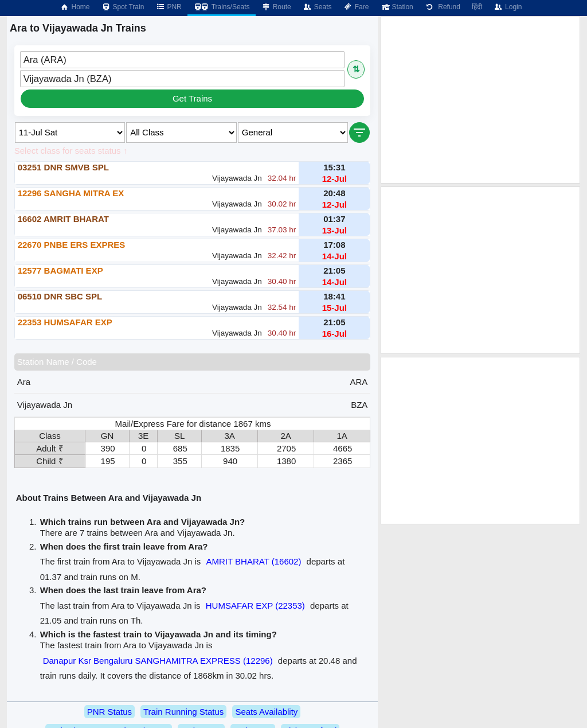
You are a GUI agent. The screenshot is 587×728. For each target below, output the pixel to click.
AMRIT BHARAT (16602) (254, 561)
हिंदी (477, 7)
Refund (443, 7)
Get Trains (192, 98)
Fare (356, 7)
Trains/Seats (222, 7)
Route (276, 7)
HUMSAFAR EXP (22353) (255, 606)
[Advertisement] (480, 100)
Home (75, 7)
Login (508, 7)
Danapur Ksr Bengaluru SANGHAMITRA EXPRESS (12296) (158, 661)
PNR (168, 7)
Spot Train (123, 7)
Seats (317, 7)
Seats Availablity (266, 712)
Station (396, 7)
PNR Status (109, 712)
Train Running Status (183, 712)
